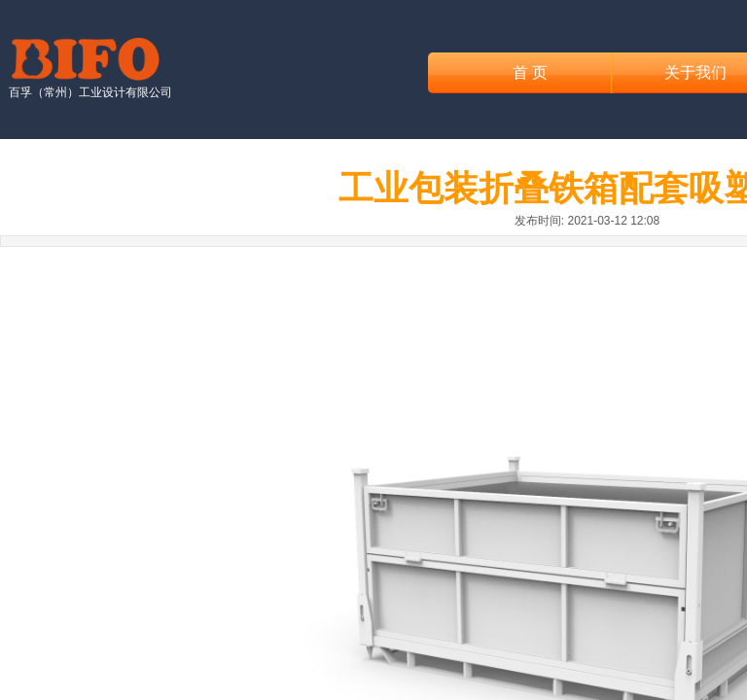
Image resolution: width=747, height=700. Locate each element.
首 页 (530, 72)
